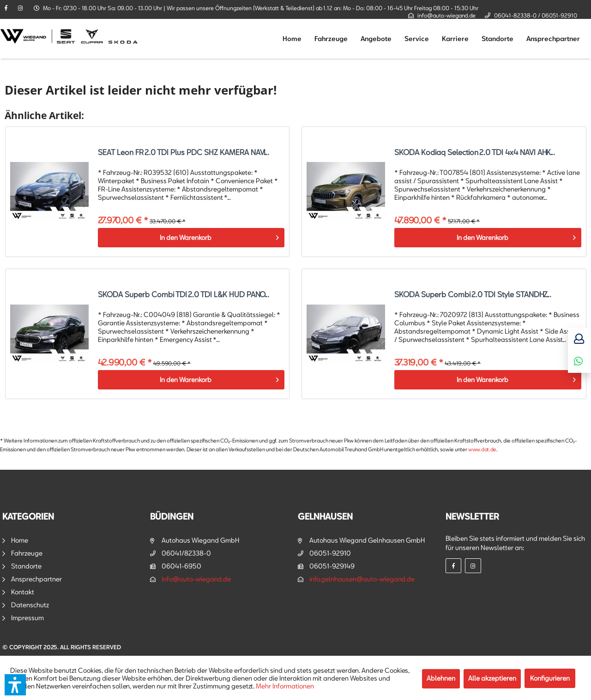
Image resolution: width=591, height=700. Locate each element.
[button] (15, 685)
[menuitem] (292, 39)
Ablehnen (441, 678)
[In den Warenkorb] (191, 238)
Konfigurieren (550, 678)
